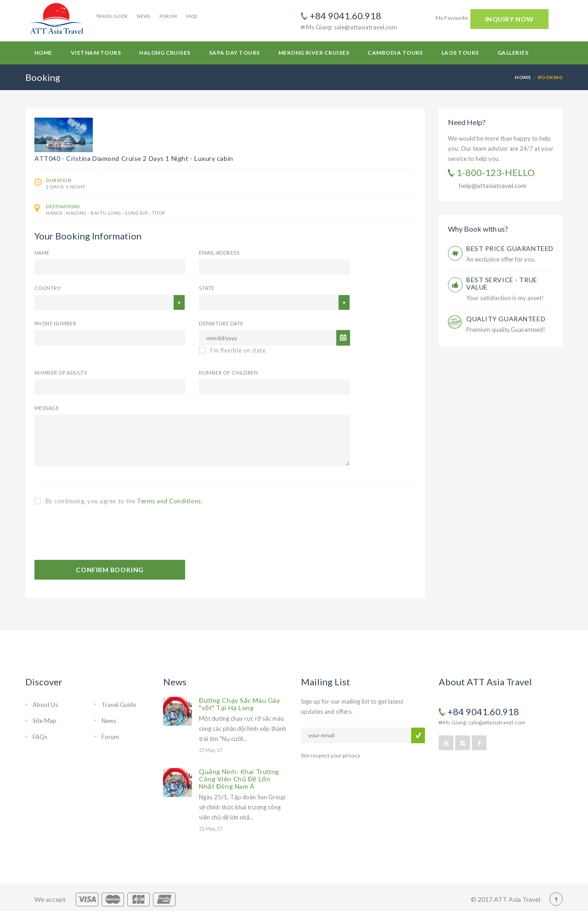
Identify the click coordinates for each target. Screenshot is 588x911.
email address (219, 253)
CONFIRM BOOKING (110, 570)
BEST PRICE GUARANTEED (510, 248)
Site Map (45, 721)
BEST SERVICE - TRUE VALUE (502, 283)
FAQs (192, 16)
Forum (168, 16)
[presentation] (104, 533)
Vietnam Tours (96, 53)
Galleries (513, 53)
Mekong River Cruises (314, 53)
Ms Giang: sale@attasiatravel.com (349, 27)
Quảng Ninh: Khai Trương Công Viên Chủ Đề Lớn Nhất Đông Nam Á (239, 779)
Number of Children (228, 373)
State (206, 288)
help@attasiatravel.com (493, 185)
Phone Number (55, 323)
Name (42, 253)
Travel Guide (112, 16)
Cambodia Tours (395, 53)
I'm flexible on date (232, 350)
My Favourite (452, 18)
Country (48, 288)
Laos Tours (460, 53)
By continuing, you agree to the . (119, 501)
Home (43, 53)
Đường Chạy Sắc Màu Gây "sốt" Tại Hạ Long (239, 704)
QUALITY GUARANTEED (506, 319)
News (144, 16)
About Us (45, 705)
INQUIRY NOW (509, 19)
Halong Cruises (165, 53)
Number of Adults (61, 373)
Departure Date (221, 323)
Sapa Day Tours (235, 53)
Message (47, 408)
